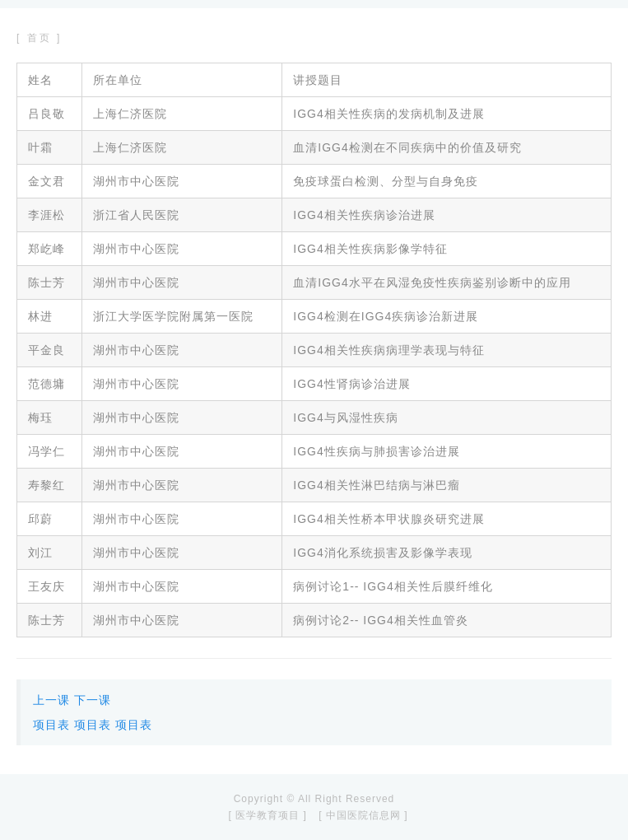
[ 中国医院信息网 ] (363, 815)
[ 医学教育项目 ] (267, 815)
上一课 (51, 700)
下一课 (93, 700)
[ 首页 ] (39, 38)
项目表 (51, 725)
